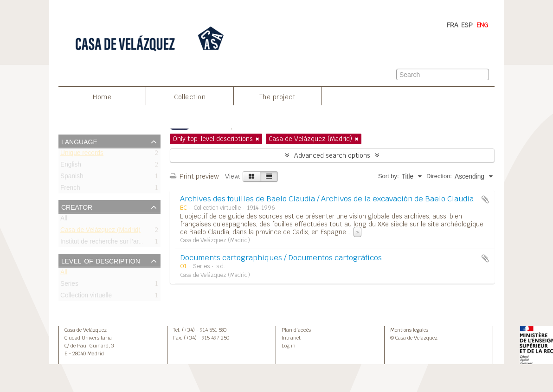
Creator (77, 206)
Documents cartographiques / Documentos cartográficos (281, 258)
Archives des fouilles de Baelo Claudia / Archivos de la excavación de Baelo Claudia (327, 199)
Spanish (72, 178)
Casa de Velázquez (86, 330)
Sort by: (389, 176)
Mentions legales (409, 330)
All (64, 220)
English (71, 166)
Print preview (194, 176)
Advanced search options (332, 155)
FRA (453, 25)
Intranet (291, 338)
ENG (482, 25)
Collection (190, 97)
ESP (467, 25)
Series (69, 286)
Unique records (82, 155)
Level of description (101, 260)
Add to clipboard (485, 199)
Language (79, 141)
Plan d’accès (296, 330)
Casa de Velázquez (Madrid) (100, 232)
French (70, 190)
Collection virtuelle (86, 297)
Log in (289, 346)
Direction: (439, 176)
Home (102, 97)
